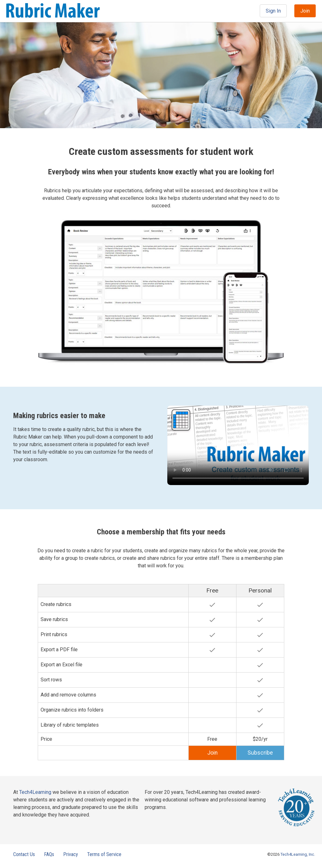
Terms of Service (104, 854)
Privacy (71, 854)
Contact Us (24, 854)
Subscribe (260, 753)
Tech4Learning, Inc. (298, 854)
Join (305, 11)
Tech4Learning (35, 792)
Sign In (273, 11)
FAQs (49, 854)
